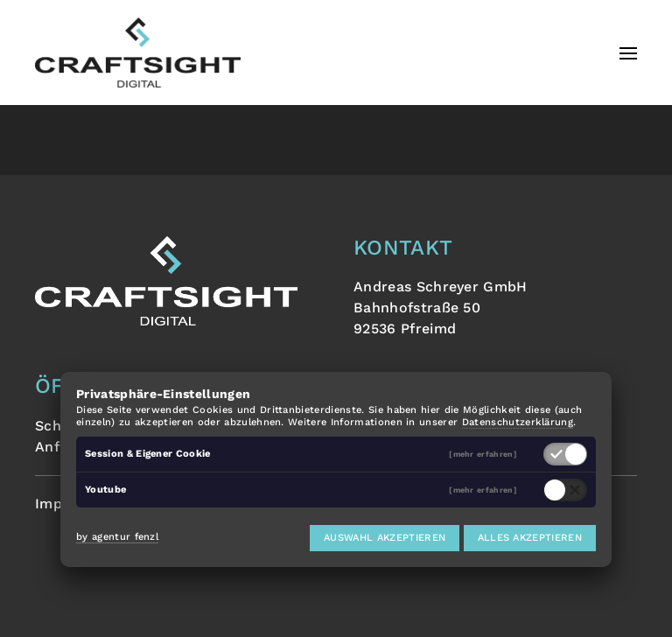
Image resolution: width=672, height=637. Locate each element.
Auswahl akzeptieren (385, 538)
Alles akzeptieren (530, 538)
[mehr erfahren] (483, 455)
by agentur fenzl (117, 537)
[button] (628, 52)
